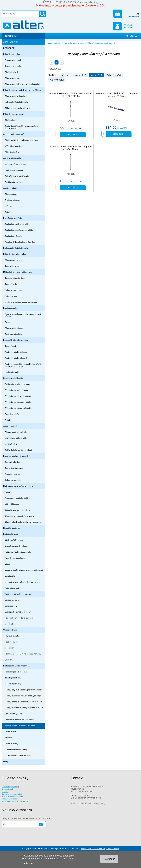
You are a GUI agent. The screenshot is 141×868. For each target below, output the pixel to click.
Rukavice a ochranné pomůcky (16, 456)
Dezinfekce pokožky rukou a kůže (19, 230)
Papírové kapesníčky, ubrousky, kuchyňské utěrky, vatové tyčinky (23, 365)
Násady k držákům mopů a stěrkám (20, 726)
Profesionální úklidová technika (16, 666)
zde (71, 859)
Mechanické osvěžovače (15, 164)
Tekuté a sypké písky (14, 66)
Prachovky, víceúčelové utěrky (18, 498)
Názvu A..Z (80, 75)
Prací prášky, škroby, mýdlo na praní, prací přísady (23, 315)
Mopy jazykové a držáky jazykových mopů (24, 690)
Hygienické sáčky (12, 372)
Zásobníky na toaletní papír (16, 390)
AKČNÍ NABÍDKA (11, 42)
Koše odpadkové (12, 588)
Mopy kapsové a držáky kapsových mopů (24, 696)
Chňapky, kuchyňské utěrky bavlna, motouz (23, 522)
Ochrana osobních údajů (12, 794)
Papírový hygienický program (16, 340)
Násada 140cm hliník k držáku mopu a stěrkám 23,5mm (116, 95)
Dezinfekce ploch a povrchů (17, 224)
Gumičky (9, 660)
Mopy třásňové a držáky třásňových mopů (24, 702)
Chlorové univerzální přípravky (18, 108)
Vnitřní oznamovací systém (13, 796)
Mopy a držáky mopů (14, 684)
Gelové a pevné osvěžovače (17, 176)
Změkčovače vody (13, 200)
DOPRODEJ (9, 48)
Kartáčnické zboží (11, 534)
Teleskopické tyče (12, 678)
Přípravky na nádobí (12, 54)
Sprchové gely (11, 606)
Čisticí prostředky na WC (14, 134)
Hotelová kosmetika (13, 290)
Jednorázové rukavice (14, 468)
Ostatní (8, 212)
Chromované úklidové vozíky (19, 756)
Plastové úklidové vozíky (17, 750)
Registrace (128, 27)
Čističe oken (10, 120)
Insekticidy (9, 624)
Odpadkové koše (12, 414)
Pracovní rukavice (12, 474)
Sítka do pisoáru (12, 152)
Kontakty (5, 791)
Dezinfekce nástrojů (13, 236)
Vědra (7, 564)
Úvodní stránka (54, 43)
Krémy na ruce (11, 296)
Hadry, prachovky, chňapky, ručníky (18, 486)
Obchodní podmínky (10, 786)
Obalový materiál (10, 426)
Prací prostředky (10, 308)
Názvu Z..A (96, 75)
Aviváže (8, 322)
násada (70, 121)
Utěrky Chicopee (12, 504)
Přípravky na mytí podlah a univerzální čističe (22, 90)
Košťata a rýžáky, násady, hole (18, 552)
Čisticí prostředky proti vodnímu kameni (22, 140)
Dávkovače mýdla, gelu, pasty (18, 384)
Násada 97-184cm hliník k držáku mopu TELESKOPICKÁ (70, 95)
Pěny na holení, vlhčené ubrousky (19, 618)
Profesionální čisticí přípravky (16, 248)
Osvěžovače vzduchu (12, 158)
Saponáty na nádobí (13, 60)
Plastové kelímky (12, 636)
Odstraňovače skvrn (13, 334)
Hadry (7, 492)
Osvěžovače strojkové (14, 182)
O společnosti (7, 789)
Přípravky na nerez (13, 78)
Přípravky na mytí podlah (15, 96)
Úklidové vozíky (11, 744)
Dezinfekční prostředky (13, 218)
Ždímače (9, 738)
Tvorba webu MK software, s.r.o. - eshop (100, 848)
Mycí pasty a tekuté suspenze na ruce (21, 302)
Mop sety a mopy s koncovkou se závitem (22, 582)
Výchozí (66, 75)
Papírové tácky (11, 642)
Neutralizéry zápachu (14, 170)
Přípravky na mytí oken (13, 114)
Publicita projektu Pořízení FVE (15, 801)
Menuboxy (9, 648)
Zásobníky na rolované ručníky (18, 396)
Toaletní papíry (11, 346)
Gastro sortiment (10, 630)
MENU (129, 36)
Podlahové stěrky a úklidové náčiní (19, 720)
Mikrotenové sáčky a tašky (16, 438)
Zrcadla (8, 420)
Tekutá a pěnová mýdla (15, 278)
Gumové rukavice (12, 462)
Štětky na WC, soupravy (15, 540)
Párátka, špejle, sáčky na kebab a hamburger (24, 654)
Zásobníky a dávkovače (13, 378)
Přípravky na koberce (14, 328)
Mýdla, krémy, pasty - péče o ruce (17, 272)
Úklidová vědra (11, 732)
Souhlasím (109, 859)
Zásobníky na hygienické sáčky (18, 408)
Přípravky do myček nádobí (15, 254)
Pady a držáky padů (13, 714)
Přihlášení (128, 25)
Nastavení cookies (9, 799)
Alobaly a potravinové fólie (16, 432)
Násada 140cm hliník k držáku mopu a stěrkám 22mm (71, 148)
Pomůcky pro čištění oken (16, 672)
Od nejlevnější (114, 75)
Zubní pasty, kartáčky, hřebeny (18, 612)
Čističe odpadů (11, 194)
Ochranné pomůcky (13, 480)
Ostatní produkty (10, 188)
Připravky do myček (13, 260)
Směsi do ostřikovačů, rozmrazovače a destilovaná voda (21, 127)
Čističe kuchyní (11, 72)
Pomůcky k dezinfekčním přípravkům (20, 242)
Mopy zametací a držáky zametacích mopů (25, 708)
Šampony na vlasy (13, 600)
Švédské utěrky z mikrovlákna (17, 510)
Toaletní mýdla (11, 284)
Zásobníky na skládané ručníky (18, 402)
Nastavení (28, 863)
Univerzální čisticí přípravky (16, 102)
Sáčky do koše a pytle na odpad (18, 450)
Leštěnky (9, 206)
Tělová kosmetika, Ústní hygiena (17, 594)
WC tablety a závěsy (14, 146)
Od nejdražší (57, 80)
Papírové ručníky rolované (16, 358)
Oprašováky (10, 576)
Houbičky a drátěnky (12, 528)
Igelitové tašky (11, 444)
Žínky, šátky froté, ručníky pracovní (20, 516)
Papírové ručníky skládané (16, 352)
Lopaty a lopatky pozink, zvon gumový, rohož (24, 570)
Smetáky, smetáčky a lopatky (17, 546)
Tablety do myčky (12, 266)
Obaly (6, 762)
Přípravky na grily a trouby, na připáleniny (22, 84)
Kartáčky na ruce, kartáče (16, 558)
